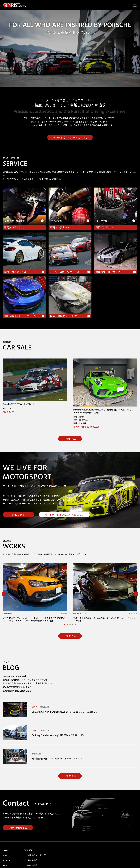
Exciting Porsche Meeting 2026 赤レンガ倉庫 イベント (59, 735)
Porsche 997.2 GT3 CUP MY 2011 (18, 404)
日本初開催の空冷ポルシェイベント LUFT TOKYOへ (57, 758)
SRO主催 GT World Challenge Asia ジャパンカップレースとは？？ (65, 712)
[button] (4, 594)
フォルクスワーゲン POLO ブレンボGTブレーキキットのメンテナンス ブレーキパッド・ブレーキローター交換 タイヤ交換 (34, 619)
